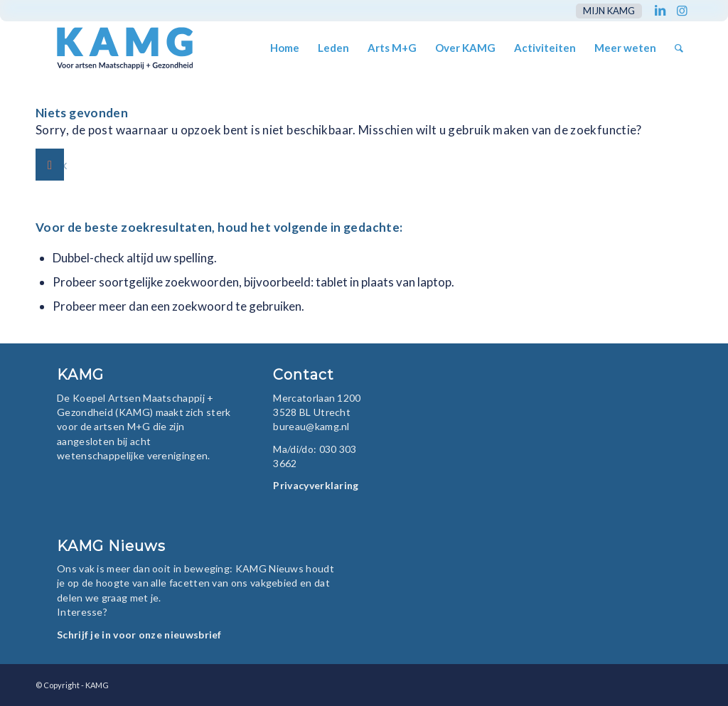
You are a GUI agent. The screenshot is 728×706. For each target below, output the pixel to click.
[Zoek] (679, 48)
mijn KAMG (609, 11)
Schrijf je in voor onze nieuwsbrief (139, 635)
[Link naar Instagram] (682, 11)
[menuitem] (605, 11)
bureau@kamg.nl (311, 426)
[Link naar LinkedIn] (660, 11)
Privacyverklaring (316, 485)
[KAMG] (115, 48)
